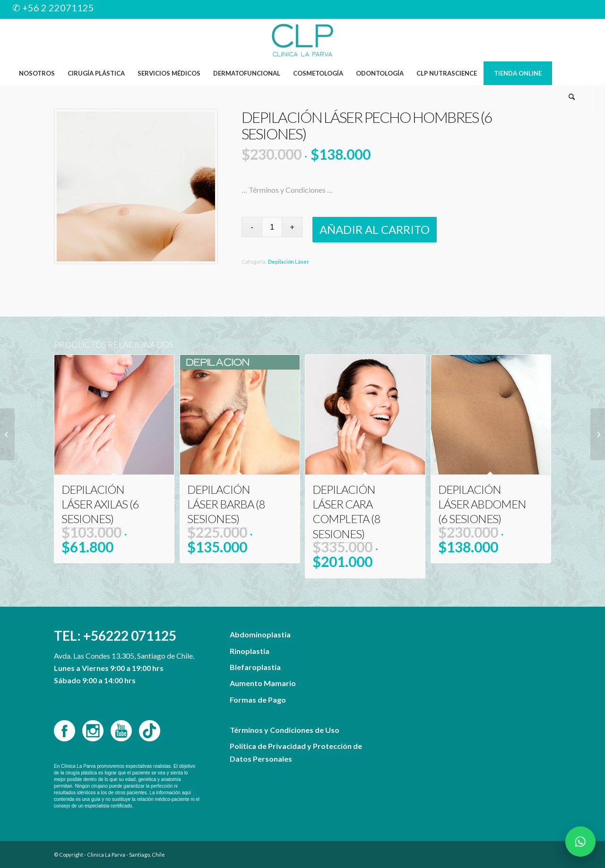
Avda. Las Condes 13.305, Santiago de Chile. (124, 656)
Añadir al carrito (375, 229)
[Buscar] (571, 97)
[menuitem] (37, 73)
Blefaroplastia (255, 667)
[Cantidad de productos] (272, 227)
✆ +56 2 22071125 (53, 8)
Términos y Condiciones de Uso (285, 730)
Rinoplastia (250, 651)
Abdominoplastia (260, 634)
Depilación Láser (289, 262)
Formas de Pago (258, 700)
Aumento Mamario (263, 683)
